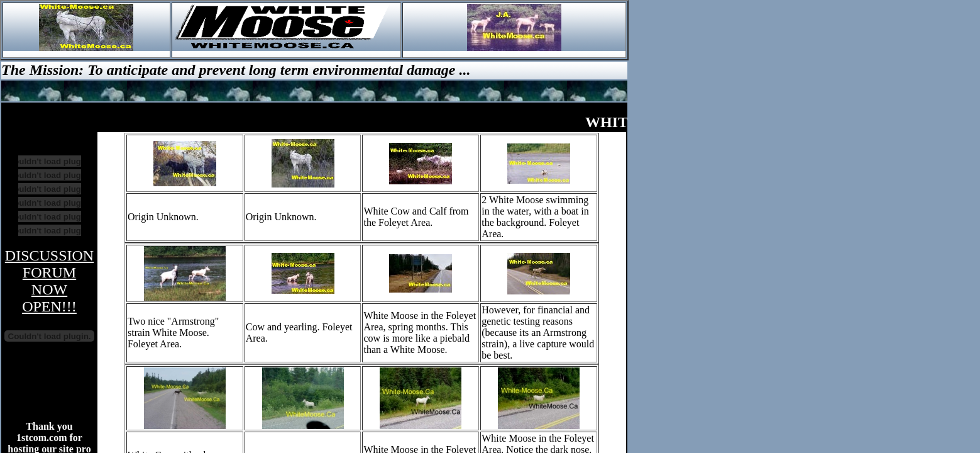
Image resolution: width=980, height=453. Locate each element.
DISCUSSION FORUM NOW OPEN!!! (49, 281)
